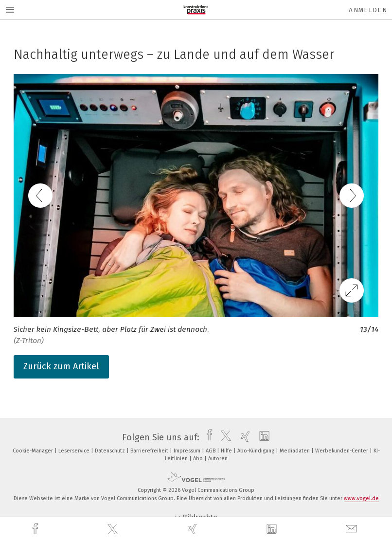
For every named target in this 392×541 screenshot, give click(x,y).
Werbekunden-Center (342, 451)
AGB (211, 451)
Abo (199, 459)
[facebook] (36, 529)
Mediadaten (295, 451)
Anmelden (368, 10)
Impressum (188, 451)
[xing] (194, 529)
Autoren (218, 459)
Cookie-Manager (34, 451)
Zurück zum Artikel (61, 366)
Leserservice (75, 451)
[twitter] (114, 529)
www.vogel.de (361, 498)
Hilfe (227, 451)
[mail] (353, 529)
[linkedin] (273, 529)
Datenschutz (111, 451)
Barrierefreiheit (150, 451)
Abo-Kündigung (257, 451)
